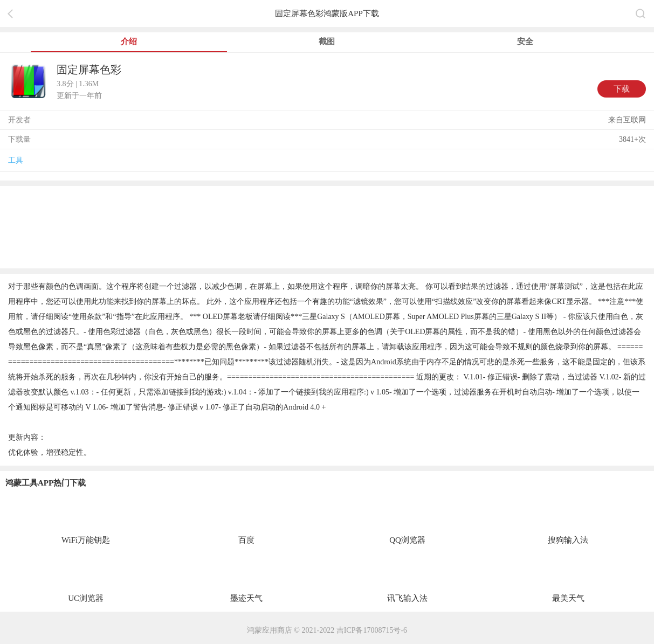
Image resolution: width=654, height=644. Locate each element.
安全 (525, 41)
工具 (16, 160)
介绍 (129, 41)
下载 (622, 89)
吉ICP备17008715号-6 (372, 630)
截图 (327, 41)
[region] (327, 226)
